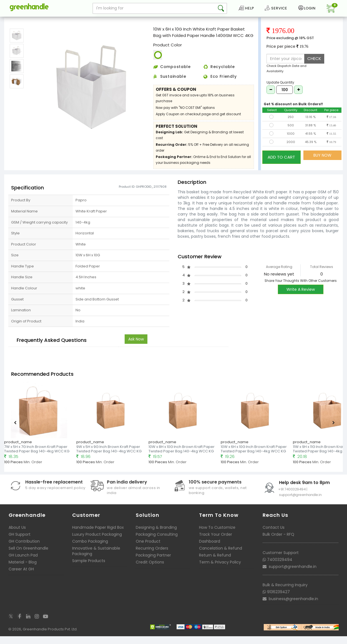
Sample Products (89, 569)
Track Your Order (216, 542)
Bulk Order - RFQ (278, 542)
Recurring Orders (152, 556)
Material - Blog (23, 570)
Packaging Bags (35, 21)
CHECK (314, 67)
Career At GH (21, 577)
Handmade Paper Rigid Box (98, 535)
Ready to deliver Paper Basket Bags (82, 21)
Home (12, 21)
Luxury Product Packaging (97, 542)
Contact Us (274, 535)
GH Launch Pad (23, 563)
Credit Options (150, 570)
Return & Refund (215, 563)
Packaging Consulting (157, 542)
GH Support (20, 542)
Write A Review (301, 297)
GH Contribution (24, 549)
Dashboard (210, 549)
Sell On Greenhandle (28, 556)
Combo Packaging (90, 549)
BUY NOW (322, 163)
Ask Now (136, 347)
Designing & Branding (156, 535)
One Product (148, 549)
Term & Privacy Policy (220, 570)
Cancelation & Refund (221, 556)
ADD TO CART (281, 163)
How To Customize (217, 535)
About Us (17, 535)
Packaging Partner (153, 563)
